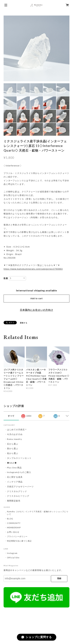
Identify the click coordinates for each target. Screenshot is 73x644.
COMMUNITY (14, 523)
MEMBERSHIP (14, 528)
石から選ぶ (13, 444)
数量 (6, 278)
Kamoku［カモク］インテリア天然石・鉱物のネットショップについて (38, 513)
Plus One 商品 (14, 468)
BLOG (10, 519)
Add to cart (36, 299)
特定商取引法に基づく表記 (19, 541)
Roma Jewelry (14, 439)
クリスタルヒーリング (18, 496)
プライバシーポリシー (17, 536)
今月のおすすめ (15, 434)
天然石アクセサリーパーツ (20, 487)
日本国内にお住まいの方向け (36, 310)
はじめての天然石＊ (17, 430)
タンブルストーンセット (19, 458)
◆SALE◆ (12, 463)
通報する (24, 323)
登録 (59, 578)
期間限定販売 (14, 501)
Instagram (12, 553)
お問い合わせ (13, 532)
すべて (11, 416)
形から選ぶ (13, 448)
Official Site (13, 558)
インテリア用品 (15, 482)
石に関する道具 (15, 477)
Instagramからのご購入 (19, 472)
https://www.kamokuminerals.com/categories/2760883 (33, 269)
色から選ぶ (13, 453)
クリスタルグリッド (17, 491)
